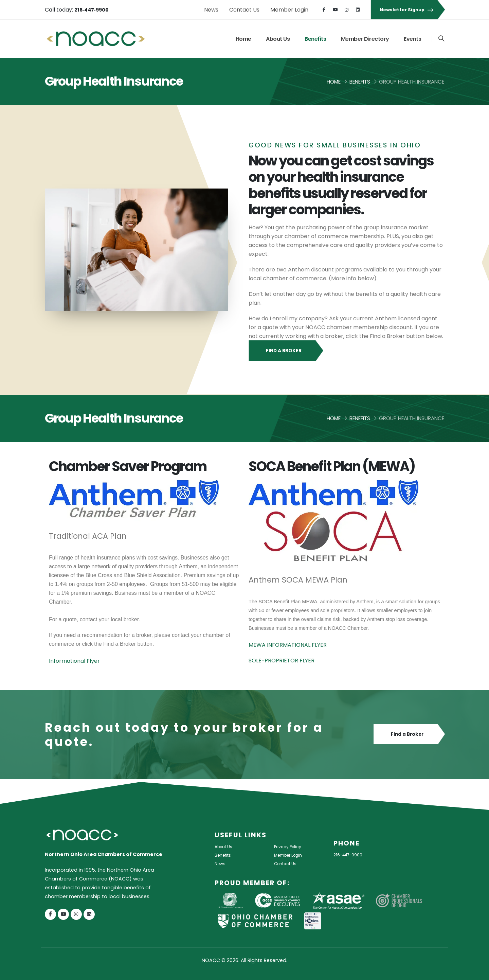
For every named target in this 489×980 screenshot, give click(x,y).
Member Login (289, 10)
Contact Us (244, 10)
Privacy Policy (290, 847)
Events (412, 39)
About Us (277, 39)
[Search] (441, 39)
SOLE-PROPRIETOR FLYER (282, 661)
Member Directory (364, 39)
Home (243, 39)
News (211, 10)
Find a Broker (285, 351)
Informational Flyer (74, 661)
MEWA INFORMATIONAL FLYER (288, 645)
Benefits (315, 39)
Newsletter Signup (407, 10)
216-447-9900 (351, 855)
